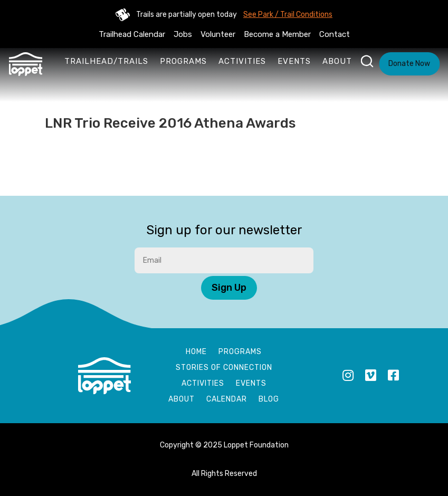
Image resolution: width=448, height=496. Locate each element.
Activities (242, 61)
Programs (183, 61)
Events (294, 61)
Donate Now (409, 64)
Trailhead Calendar (132, 34)
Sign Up (229, 288)
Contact (335, 34)
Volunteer (218, 34)
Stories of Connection (224, 368)
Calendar (227, 400)
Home (196, 352)
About (337, 61)
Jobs (183, 34)
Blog (269, 400)
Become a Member (277, 34)
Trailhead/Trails (106, 61)
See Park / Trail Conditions (288, 15)
